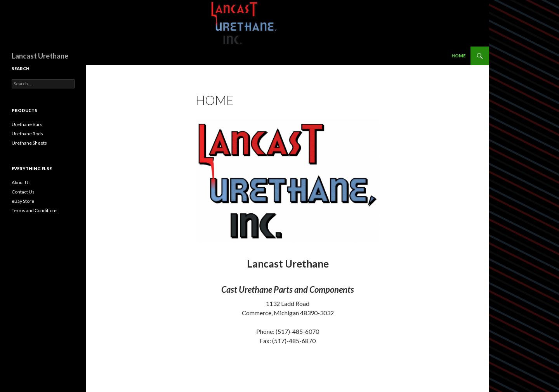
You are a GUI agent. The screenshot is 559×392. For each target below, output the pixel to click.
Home (458, 56)
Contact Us (23, 192)
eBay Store (23, 201)
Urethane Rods (27, 134)
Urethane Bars (27, 124)
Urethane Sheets (29, 143)
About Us (21, 182)
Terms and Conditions (35, 210)
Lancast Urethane (40, 56)
